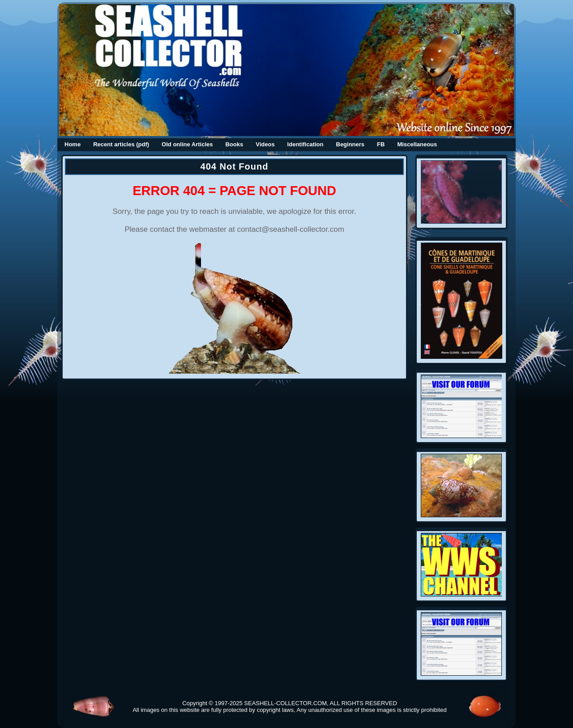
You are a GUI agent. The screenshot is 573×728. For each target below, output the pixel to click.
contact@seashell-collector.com (291, 229)
